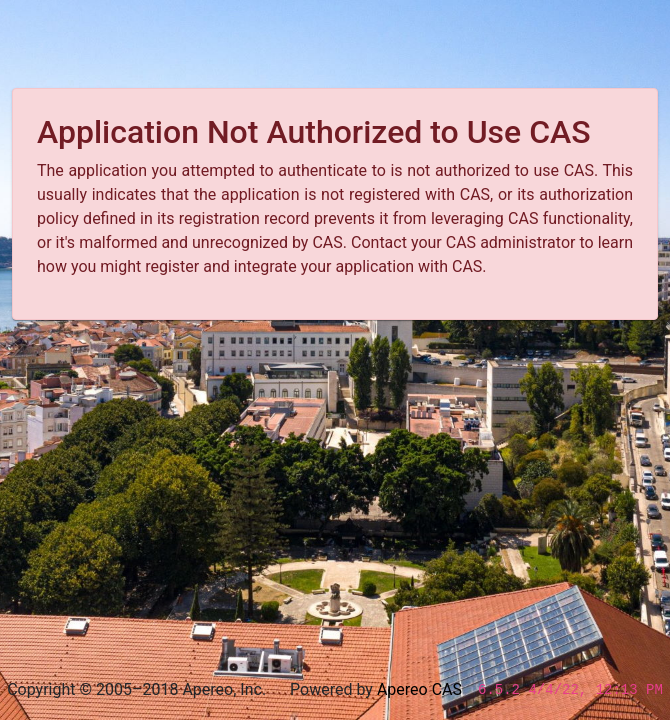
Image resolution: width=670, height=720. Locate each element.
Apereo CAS (419, 689)
